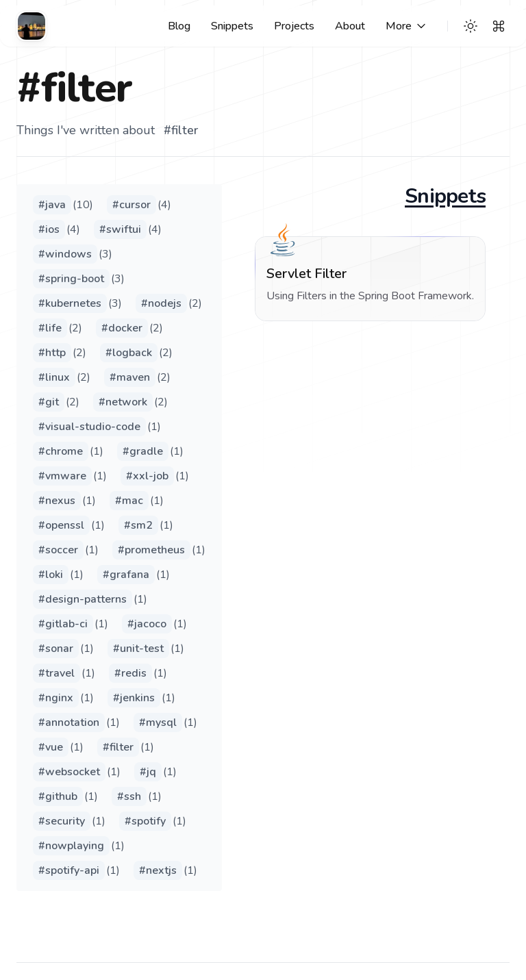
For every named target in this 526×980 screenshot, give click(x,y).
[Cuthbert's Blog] (32, 26)
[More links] (407, 26)
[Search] (499, 26)
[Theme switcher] (471, 26)
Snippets (445, 197)
